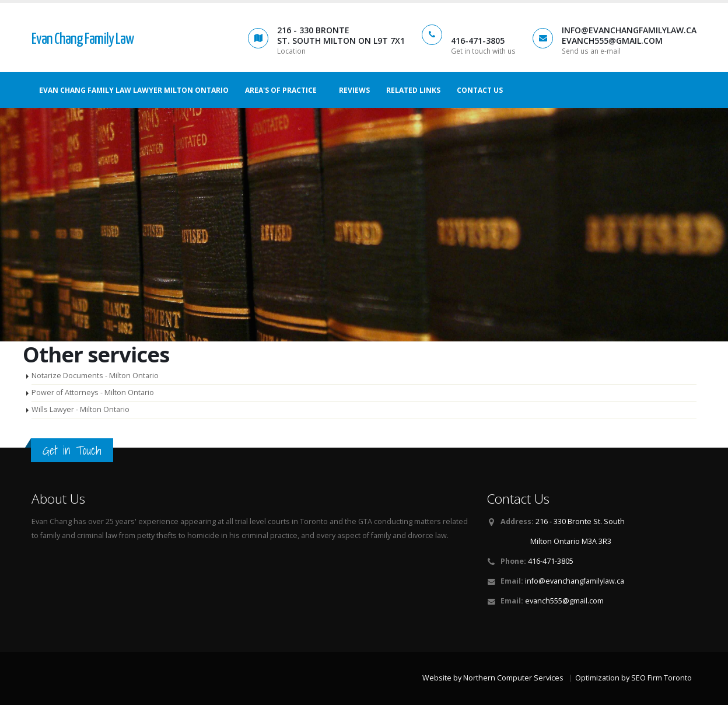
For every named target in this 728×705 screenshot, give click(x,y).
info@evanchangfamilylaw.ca (575, 581)
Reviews (354, 90)
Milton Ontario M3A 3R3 (571, 541)
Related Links (413, 90)
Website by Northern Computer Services (493, 678)
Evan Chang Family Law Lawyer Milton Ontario (134, 90)
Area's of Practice (281, 90)
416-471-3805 (551, 561)
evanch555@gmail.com (564, 601)
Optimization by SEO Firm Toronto (633, 678)
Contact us (480, 90)
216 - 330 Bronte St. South (580, 521)
